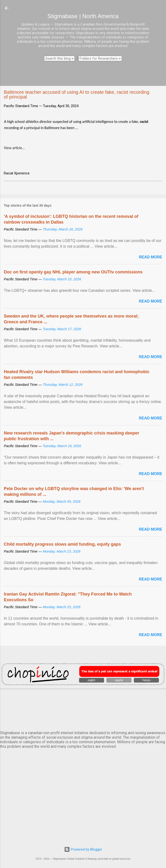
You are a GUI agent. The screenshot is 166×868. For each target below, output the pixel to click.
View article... (14, 148)
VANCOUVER (83, 709)
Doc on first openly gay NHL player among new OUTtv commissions (73, 272)
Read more (150, 257)
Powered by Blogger (83, 849)
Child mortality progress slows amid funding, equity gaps (62, 544)
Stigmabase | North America (83, 16)
